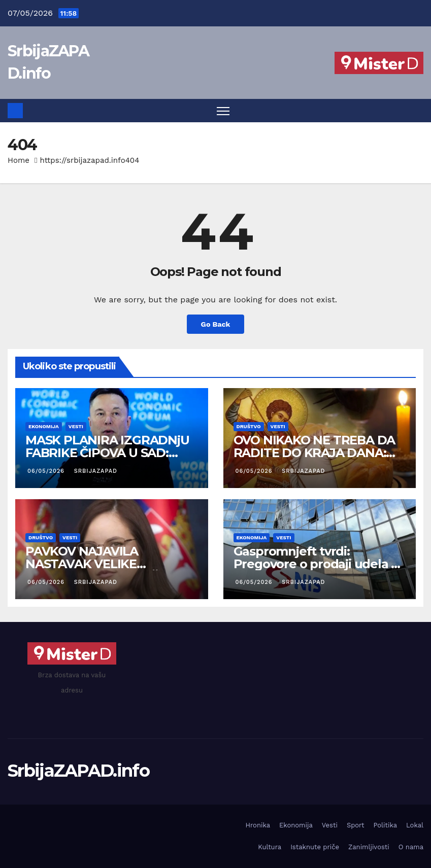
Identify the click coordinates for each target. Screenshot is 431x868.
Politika (385, 825)
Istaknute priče (315, 847)
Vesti (76, 426)
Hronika (258, 825)
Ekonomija (44, 426)
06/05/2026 (47, 471)
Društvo (249, 426)
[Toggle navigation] (223, 111)
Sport (356, 825)
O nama (411, 847)
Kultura (270, 847)
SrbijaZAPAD (95, 471)
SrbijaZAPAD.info (78, 771)
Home (19, 160)
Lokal (415, 825)
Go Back (215, 324)
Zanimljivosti (369, 847)
